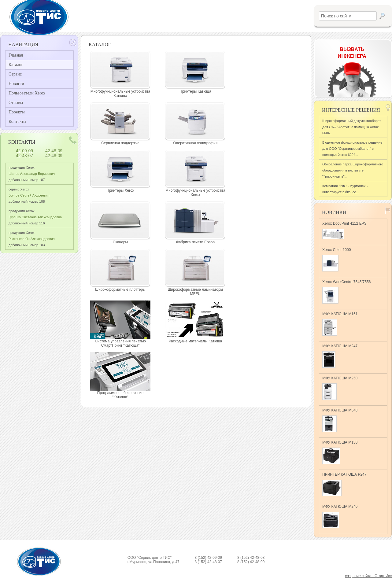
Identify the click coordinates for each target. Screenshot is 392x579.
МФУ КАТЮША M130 (340, 452)
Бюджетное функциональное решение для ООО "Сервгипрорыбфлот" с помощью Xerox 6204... (352, 149)
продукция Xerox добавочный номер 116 (35, 217)
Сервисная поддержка (120, 143)
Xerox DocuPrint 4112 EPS (344, 230)
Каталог (16, 65)
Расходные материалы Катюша (195, 341)
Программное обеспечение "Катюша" (120, 395)
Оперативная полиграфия (195, 143)
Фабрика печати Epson (196, 242)
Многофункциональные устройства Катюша (120, 94)
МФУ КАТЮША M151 (340, 324)
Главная (16, 55)
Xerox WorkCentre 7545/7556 (347, 292)
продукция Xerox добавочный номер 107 (32, 174)
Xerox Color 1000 (337, 260)
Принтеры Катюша (195, 91)
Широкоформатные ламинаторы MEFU (195, 292)
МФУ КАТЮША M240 (340, 516)
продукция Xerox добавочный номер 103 (32, 239)
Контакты (17, 122)
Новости (16, 84)
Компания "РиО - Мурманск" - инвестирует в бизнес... (345, 189)
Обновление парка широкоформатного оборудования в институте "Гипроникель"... (353, 170)
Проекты (17, 112)
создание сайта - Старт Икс (368, 576)
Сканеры (120, 242)
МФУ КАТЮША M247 (340, 356)
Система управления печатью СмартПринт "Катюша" (120, 343)
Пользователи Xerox (27, 93)
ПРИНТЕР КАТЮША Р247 (344, 484)
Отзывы (16, 103)
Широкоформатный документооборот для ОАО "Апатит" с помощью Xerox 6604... (352, 127)
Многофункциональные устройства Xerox (195, 193)
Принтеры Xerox (120, 190)
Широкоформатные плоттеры (120, 289)
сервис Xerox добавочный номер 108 (29, 195)
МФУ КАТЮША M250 (340, 388)
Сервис (15, 74)
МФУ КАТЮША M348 (340, 420)
